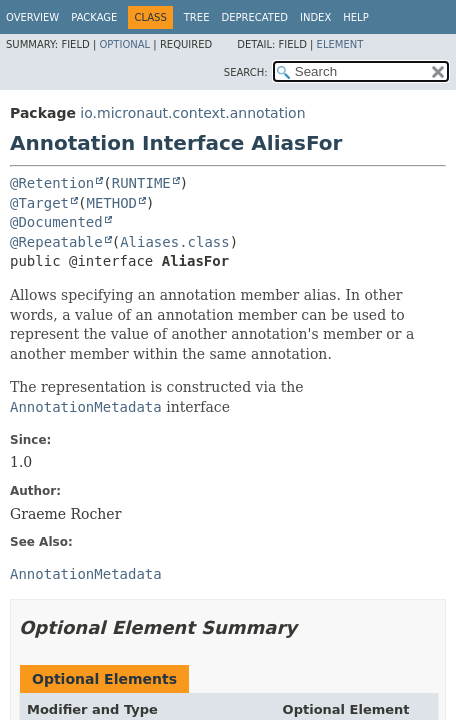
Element (340, 44)
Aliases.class (175, 242)
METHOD (111, 203)
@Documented (56, 222)
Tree (197, 17)
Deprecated (254, 17)
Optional (124, 44)
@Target (39, 203)
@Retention (52, 183)
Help (355, 17)
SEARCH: (246, 72)
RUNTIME (141, 183)
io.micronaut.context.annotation (192, 113)
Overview (32, 17)
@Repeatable (56, 242)
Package (94, 17)
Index (315, 17)
